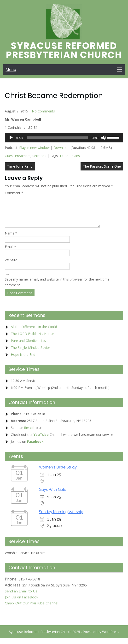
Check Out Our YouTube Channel (32, 609)
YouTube (41, 440)
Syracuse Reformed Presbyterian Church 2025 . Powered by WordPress (64, 637)
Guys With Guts (52, 495)
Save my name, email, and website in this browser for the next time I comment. (58, 288)
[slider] (57, 138)
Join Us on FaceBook (21, 603)
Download (61, 148)
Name (11, 239)
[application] (64, 138)
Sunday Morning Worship (61, 518)
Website (11, 266)
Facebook (35, 447)
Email (10, 252)
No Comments (43, 111)
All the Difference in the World (34, 332)
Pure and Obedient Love (30, 346)
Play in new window (34, 148)
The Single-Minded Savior (30, 353)
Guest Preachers (18, 156)
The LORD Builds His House (32, 339)
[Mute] (104, 138)
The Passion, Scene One (102, 166)
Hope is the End (23, 360)
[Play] (11, 138)
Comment (14, 193)
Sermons (39, 156)
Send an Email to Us (21, 597)
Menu (11, 70)
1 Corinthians (70, 156)
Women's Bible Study (58, 473)
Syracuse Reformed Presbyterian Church (64, 50)
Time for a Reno (20, 166)
